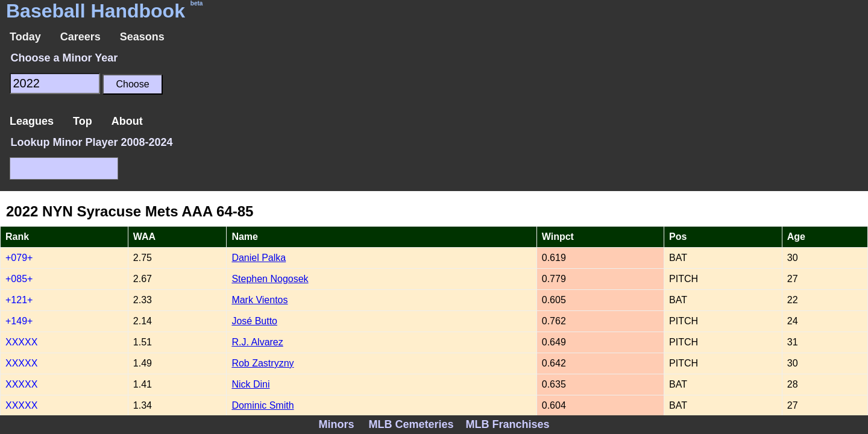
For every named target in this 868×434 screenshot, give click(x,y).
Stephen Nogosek (270, 279)
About (127, 121)
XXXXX (21, 342)
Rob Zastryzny (263, 363)
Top (83, 121)
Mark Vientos (259, 300)
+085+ (19, 279)
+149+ (19, 321)
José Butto (254, 321)
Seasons (142, 37)
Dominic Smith (263, 405)
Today (25, 37)
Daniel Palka (259, 258)
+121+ (19, 300)
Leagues (32, 121)
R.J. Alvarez (257, 342)
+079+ (19, 258)
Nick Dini (250, 384)
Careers (80, 37)
